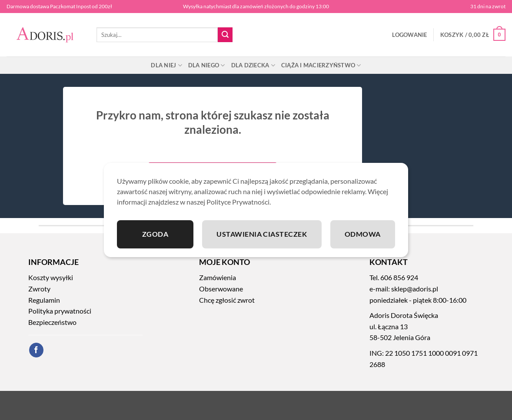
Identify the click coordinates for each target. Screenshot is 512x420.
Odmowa (363, 234)
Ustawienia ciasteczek (262, 234)
